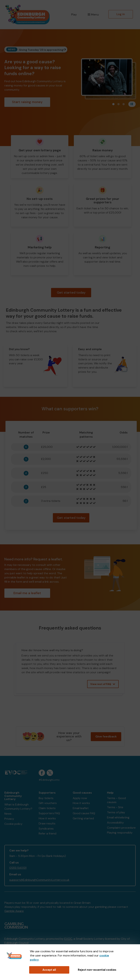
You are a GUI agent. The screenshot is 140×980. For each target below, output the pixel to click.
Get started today (71, 293)
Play (74, 14)
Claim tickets (47, 808)
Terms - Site (115, 807)
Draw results (47, 823)
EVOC (68, 939)
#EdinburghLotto (49, 780)
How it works (47, 818)
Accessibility (115, 823)
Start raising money (27, 102)
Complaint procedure (121, 828)
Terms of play (116, 812)
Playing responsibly (120, 833)
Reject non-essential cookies (97, 970)
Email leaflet (81, 808)
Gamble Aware (14, 911)
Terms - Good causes (116, 800)
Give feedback (106, 736)
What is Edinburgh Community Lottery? (18, 807)
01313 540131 (18, 868)
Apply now (80, 798)
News (8, 814)
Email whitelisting (118, 817)
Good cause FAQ (84, 813)
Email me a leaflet (27, 593)
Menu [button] (93, 14)
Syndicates (46, 829)
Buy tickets (46, 798)
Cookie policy (13, 824)
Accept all (49, 970)
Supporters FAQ (49, 813)
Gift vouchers (48, 803)
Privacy (9, 819)
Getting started (83, 818)
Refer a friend (47, 833)
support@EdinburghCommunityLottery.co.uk (39, 880)
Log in (121, 14)
